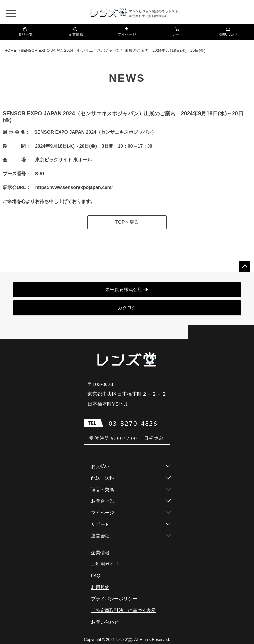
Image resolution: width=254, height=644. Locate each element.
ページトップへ (245, 267)
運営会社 (100, 536)
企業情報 (76, 32)
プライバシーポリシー (114, 599)
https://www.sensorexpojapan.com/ (74, 187)
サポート (100, 524)
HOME (10, 51)
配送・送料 (103, 478)
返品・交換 (103, 490)
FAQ (96, 576)
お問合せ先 (103, 501)
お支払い (100, 466)
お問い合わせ (229, 32)
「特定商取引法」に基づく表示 (123, 610)
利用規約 (100, 587)
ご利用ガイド (105, 564)
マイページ (127, 32)
